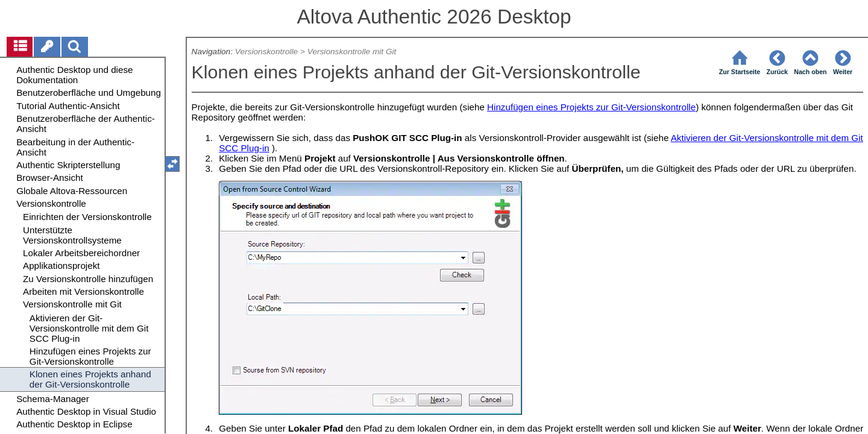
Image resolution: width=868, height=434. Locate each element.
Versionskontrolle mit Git (352, 52)
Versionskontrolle (266, 52)
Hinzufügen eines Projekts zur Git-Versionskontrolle (591, 107)
